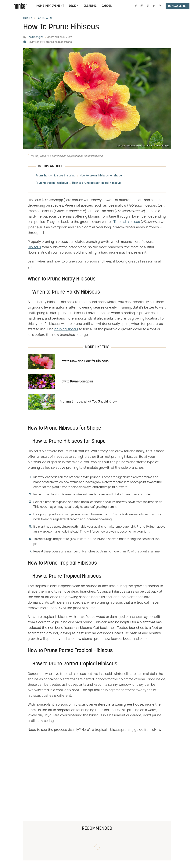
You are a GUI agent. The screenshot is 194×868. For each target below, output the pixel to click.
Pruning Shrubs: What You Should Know (88, 402)
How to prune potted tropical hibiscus (96, 183)
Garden (107, 6)
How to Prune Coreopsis (76, 382)
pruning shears (66, 329)
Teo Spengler (35, 37)
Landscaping (45, 18)
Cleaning (90, 6)
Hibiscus (34, 247)
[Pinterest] (148, 6)
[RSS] (160, 6)
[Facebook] (136, 6)
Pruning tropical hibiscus (52, 183)
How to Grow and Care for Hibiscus (84, 361)
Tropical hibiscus (127, 222)
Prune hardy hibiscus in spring (56, 176)
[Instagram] (142, 6)
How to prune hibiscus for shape (101, 176)
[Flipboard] (154, 6)
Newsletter (178, 6)
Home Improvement (50, 6)
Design (74, 6)
